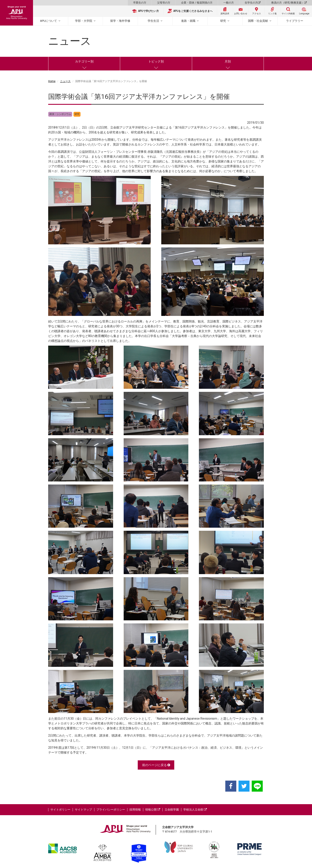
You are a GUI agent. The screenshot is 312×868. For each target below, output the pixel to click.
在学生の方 (253, 3)
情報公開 (153, 810)
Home (52, 81)
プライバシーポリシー (111, 810)
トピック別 (156, 61)
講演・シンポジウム (60, 114)
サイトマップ (83, 810)
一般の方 (229, 3)
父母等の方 (164, 3)
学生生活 (153, 21)
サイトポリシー (60, 810)
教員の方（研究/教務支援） (289, 3)
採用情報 (135, 810)
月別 (228, 61)
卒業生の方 (140, 3)
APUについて (49, 21)
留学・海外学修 (120, 21)
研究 (223, 21)
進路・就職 (188, 21)
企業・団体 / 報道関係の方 (197, 3)
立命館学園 (172, 810)
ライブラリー (295, 21)
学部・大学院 (84, 21)
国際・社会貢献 (258, 21)
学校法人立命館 (195, 810)
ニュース (65, 81)
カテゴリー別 (84, 61)
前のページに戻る (156, 765)
